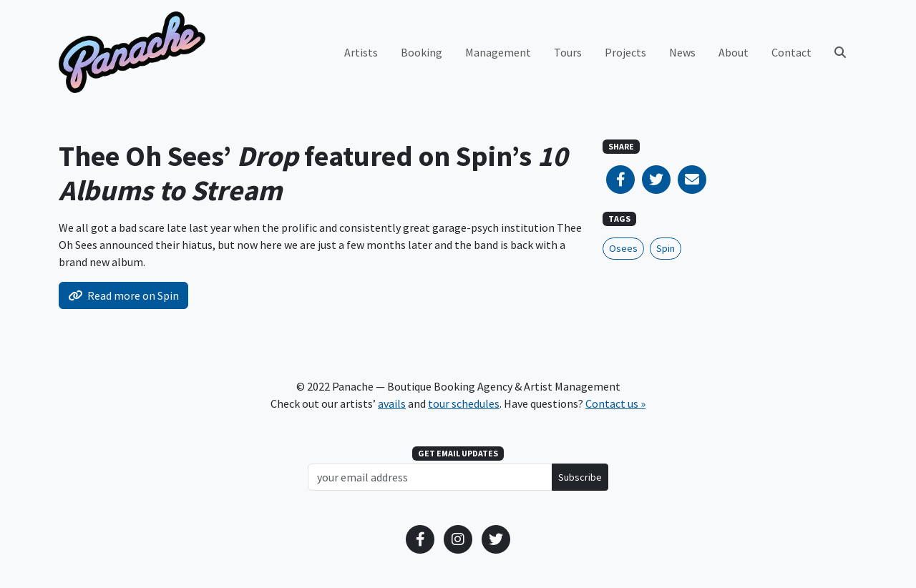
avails (392, 403)
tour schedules (464, 403)
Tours (568, 52)
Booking (422, 52)
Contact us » (615, 403)
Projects (625, 52)
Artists (361, 52)
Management (498, 52)
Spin (666, 248)
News (682, 52)
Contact (791, 52)
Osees (623, 248)
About (734, 52)
